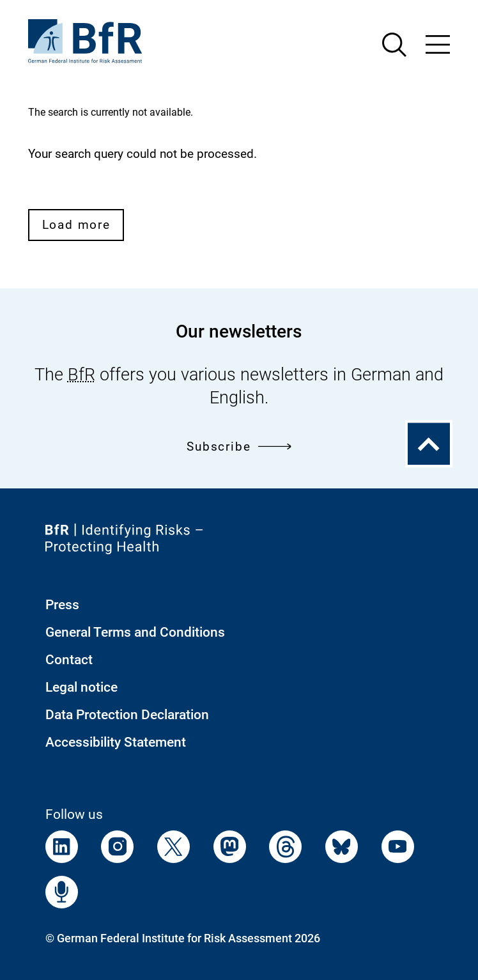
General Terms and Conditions (135, 632)
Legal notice (81, 687)
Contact (69, 660)
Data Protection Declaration (127, 715)
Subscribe (239, 447)
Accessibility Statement (116, 742)
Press (62, 605)
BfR (81, 375)
